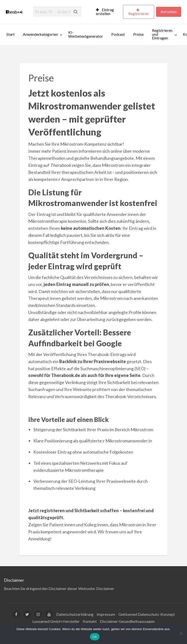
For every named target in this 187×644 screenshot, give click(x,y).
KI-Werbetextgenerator (86, 34)
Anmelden (169, 12)
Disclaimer (105, 588)
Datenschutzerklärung (75, 614)
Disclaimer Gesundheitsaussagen (127, 621)
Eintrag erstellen (105, 12)
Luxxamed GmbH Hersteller (56, 621)
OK (95, 637)
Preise (138, 34)
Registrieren (139, 14)
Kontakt (90, 621)
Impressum (106, 614)
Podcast (118, 34)
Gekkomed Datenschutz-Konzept (147, 614)
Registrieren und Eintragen (162, 34)
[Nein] (181, 634)
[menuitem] (107, 12)
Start (10, 34)
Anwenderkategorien (40, 34)
